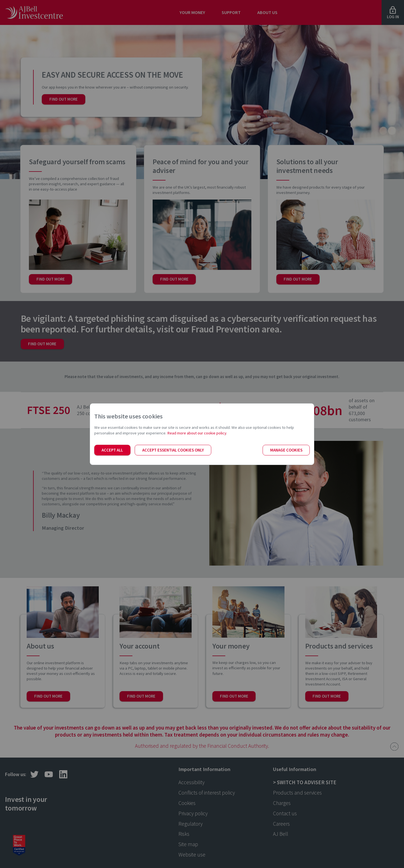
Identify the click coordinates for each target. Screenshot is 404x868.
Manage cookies (286, 450)
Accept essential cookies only (173, 450)
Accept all (112, 450)
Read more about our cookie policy (197, 433)
